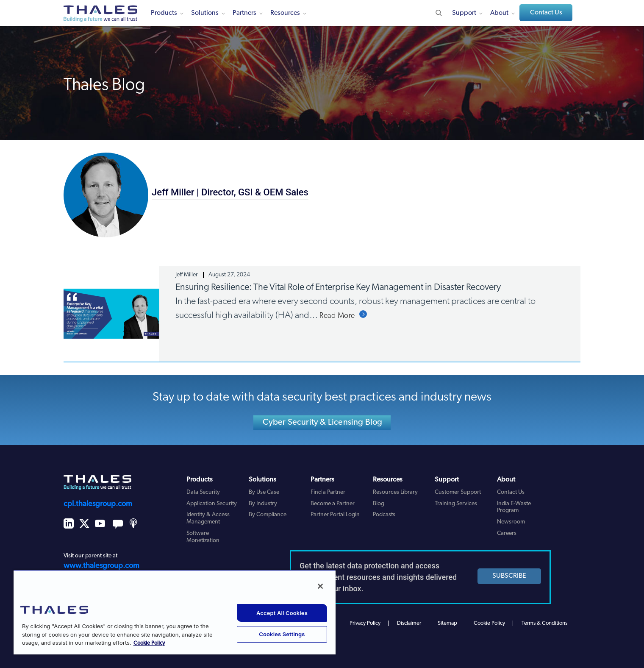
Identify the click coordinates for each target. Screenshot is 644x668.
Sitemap (447, 623)
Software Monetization (203, 537)
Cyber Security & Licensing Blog (322, 423)
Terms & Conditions (544, 623)
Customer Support (458, 492)
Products (164, 13)
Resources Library (395, 492)
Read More (337, 316)
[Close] (320, 586)
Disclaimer (409, 623)
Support (464, 13)
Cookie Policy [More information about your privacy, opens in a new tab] (149, 643)
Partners (244, 13)
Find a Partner (328, 492)
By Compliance (268, 515)
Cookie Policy (489, 623)
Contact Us (546, 13)
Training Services (456, 504)
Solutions (205, 13)
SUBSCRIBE (509, 576)
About (499, 13)
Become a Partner (333, 504)
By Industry (263, 504)
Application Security (212, 504)
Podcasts (384, 515)
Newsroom (511, 522)
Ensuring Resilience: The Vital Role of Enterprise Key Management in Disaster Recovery (338, 288)
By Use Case (264, 492)
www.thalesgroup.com (101, 566)
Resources (285, 13)
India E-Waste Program (514, 507)
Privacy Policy (365, 623)
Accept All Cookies (282, 613)
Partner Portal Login (335, 515)
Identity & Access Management (208, 518)
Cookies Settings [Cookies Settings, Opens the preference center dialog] (282, 634)
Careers (507, 533)
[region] (175, 612)
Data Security (203, 492)
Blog (379, 504)
